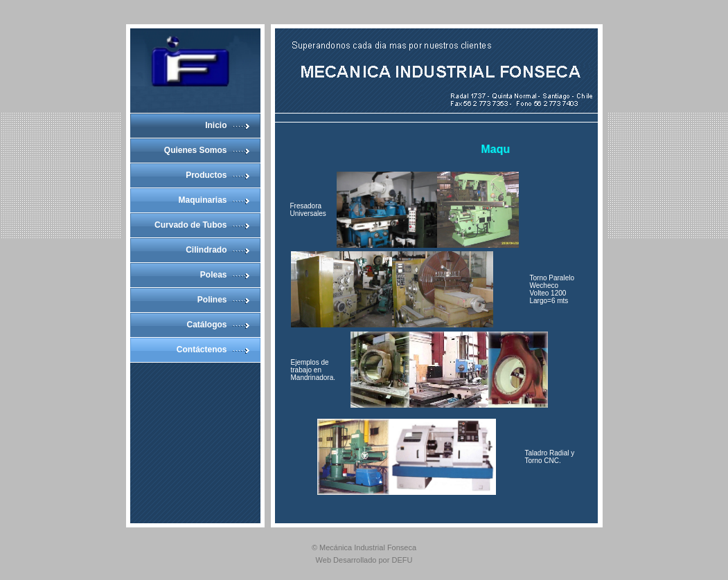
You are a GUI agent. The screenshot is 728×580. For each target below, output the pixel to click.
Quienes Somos (196, 150)
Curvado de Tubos (190, 225)
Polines (212, 300)
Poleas (214, 275)
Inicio (216, 125)
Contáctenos (202, 350)
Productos (206, 175)
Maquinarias (202, 200)
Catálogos (206, 325)
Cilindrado (206, 250)
